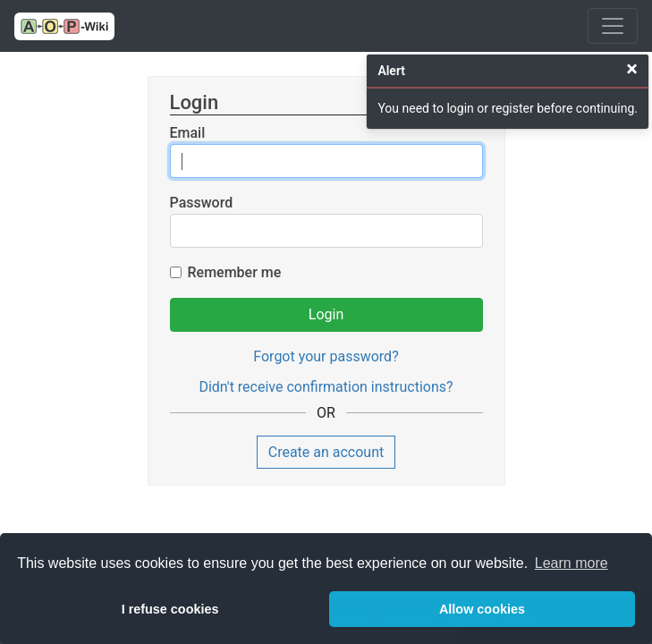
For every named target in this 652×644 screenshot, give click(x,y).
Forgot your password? (326, 356)
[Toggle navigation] (613, 26)
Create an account (326, 452)
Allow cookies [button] (482, 609)
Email (188, 133)
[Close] (632, 69)
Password (202, 203)
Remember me (235, 272)
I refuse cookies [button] (170, 609)
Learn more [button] (572, 563)
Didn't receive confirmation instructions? (326, 387)
